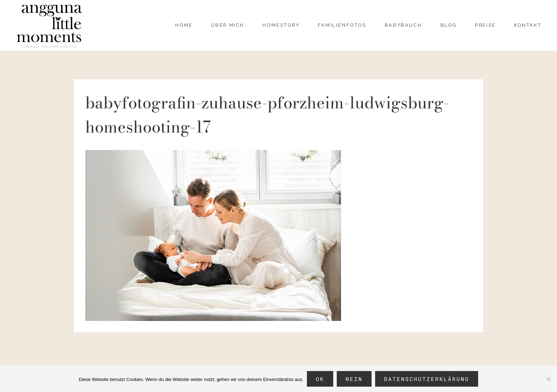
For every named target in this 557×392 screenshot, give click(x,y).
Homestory (281, 25)
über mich (228, 25)
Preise (485, 25)
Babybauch (403, 25)
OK (320, 379)
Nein (354, 379)
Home (184, 25)
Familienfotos (342, 25)
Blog (449, 25)
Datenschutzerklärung (427, 379)
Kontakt (528, 25)
